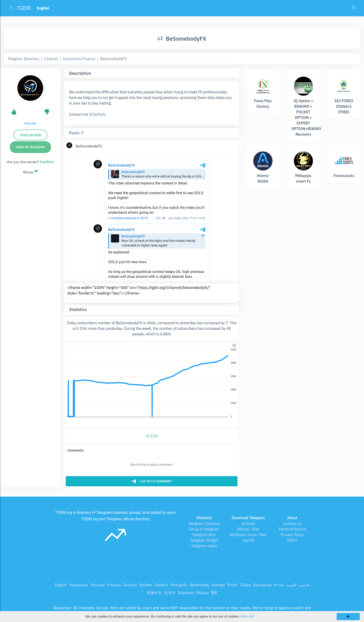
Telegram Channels (204, 524)
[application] (152, 383)
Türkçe (245, 585)
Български (262, 585)
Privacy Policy (292, 535)
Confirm (47, 162)
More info (247, 616)
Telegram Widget (204, 540)
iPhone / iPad (248, 529)
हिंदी (214, 593)
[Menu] (234, 345)
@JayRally (97, 114)
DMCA (292, 540)
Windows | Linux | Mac (248, 535)
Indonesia (186, 593)
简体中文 (154, 593)
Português (179, 585)
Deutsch (130, 585)
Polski (232, 585)
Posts (75, 133)
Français (114, 585)
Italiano (146, 585)
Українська (79, 585)
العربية (291, 585)
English (61, 585)
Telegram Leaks (204, 546)
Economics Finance (79, 59)
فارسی (304, 585)
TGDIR (24, 8)
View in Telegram (30, 147)
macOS (248, 540)
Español (161, 585)
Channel (51, 59)
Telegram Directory (23, 59)
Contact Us (292, 524)
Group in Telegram (204, 529)
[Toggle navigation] (353, 8)
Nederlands (199, 585)
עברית (279, 585)
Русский (97, 585)
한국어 (170, 593)
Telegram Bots (204, 535)
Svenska (218, 585)
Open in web (30, 135)
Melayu (203, 593)
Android (248, 524)
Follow (30, 123)
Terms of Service (292, 529)
